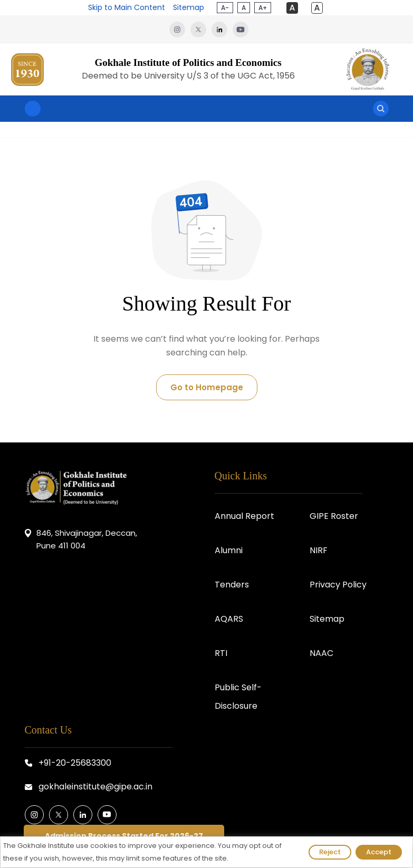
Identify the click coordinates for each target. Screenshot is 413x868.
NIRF (319, 550)
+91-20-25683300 (75, 763)
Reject (330, 852)
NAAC (321, 653)
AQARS (229, 619)
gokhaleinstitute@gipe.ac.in (95, 787)
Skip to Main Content (127, 7)
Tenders (232, 585)
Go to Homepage (207, 387)
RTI (221, 653)
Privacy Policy (338, 585)
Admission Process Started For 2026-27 (124, 836)
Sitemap (189, 7)
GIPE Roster (334, 516)
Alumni (229, 550)
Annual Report (244, 516)
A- (225, 8)
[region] (206, 852)
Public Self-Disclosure (238, 697)
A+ (263, 8)
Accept (379, 852)
